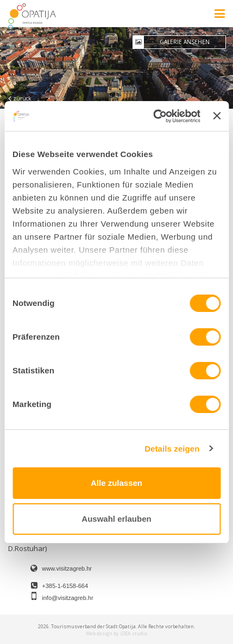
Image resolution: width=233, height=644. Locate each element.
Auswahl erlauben (116, 519)
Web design (99, 633)
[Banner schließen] (217, 116)
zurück (20, 98)
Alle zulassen (117, 483)
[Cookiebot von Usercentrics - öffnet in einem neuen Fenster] (153, 116)
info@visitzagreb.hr (67, 598)
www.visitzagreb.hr (67, 568)
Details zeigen (172, 449)
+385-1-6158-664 (65, 586)
